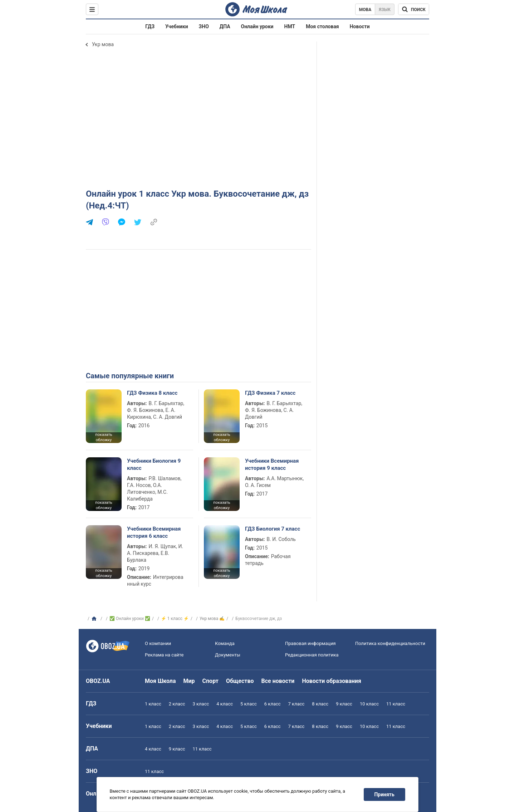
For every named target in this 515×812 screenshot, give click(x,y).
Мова (365, 10)
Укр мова (103, 44)
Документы (228, 655)
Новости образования (331, 681)
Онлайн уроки (257, 26)
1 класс (153, 704)
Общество (240, 681)
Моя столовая (322, 26)
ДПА (225, 26)
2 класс (177, 704)
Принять (384, 794)
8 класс (320, 704)
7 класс (296, 704)
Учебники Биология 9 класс (154, 464)
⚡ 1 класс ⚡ (175, 619)
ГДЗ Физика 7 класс (270, 393)
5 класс (249, 704)
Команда (225, 643)
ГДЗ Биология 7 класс (273, 529)
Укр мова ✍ (212, 619)
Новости (360, 26)
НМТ (290, 26)
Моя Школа (160, 681)
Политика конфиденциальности (390, 643)
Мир (189, 681)
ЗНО (204, 26)
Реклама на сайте (164, 655)
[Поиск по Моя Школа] (414, 9)
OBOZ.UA (98, 681)
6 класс (273, 704)
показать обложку (104, 437)
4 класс (225, 704)
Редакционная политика (312, 655)
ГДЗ (150, 26)
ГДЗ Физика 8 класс (152, 393)
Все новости (278, 681)
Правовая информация (310, 643)
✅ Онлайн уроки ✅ (130, 619)
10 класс (369, 704)
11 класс (396, 704)
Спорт (210, 681)
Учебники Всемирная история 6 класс (154, 532)
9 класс (344, 704)
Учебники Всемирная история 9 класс (272, 464)
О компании (158, 643)
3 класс (201, 704)
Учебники (177, 26)
